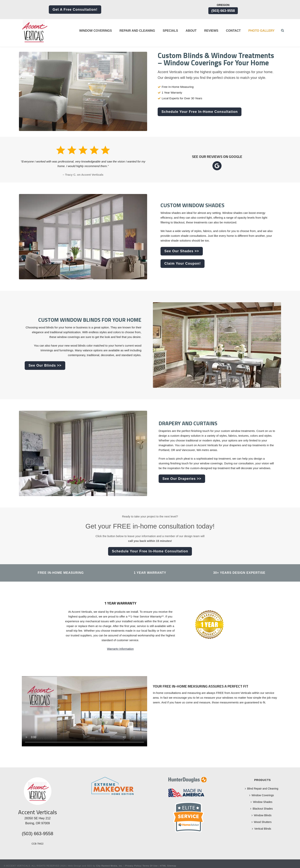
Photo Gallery (261, 31)
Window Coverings (96, 31)
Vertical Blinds (262, 829)
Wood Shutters (262, 822)
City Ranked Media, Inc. (110, 866)
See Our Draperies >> (182, 479)
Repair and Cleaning (137, 31)
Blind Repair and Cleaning (262, 789)
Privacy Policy (133, 866)
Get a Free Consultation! (75, 10)
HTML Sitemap (168, 866)
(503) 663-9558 (223, 11)
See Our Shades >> (182, 251)
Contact (233, 31)
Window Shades (261, 802)
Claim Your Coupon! (183, 263)
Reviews (211, 31)
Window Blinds (262, 815)
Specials (170, 31)
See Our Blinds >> (45, 365)
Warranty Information (120, 649)
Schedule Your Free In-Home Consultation (200, 112)
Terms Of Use (150, 866)
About (191, 31)
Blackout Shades (261, 809)
